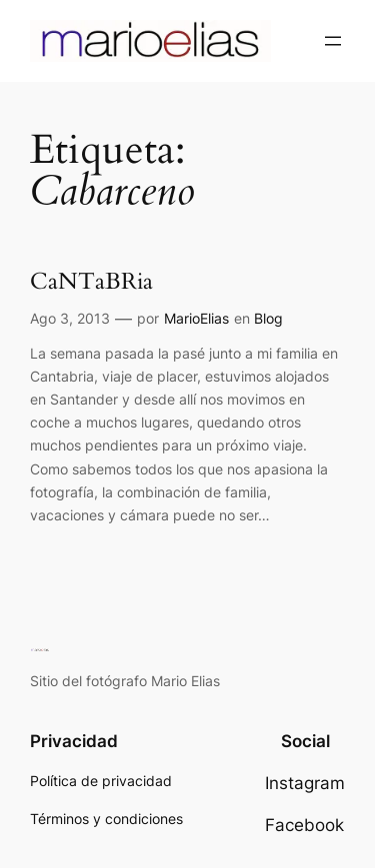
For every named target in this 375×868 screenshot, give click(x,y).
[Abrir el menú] (333, 41)
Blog (268, 318)
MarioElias (196, 318)
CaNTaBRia (91, 282)
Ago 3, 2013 (70, 318)
